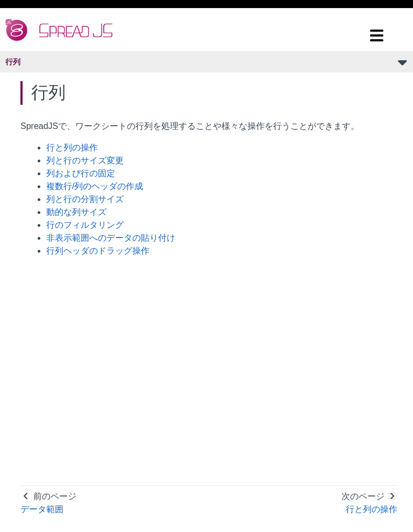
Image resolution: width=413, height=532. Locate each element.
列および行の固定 (81, 173)
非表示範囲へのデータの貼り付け (111, 238)
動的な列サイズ (76, 212)
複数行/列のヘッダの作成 (95, 186)
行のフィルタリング (85, 225)
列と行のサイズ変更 (85, 160)
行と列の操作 (72, 148)
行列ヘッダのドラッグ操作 (98, 251)
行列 (13, 62)
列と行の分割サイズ (85, 199)
